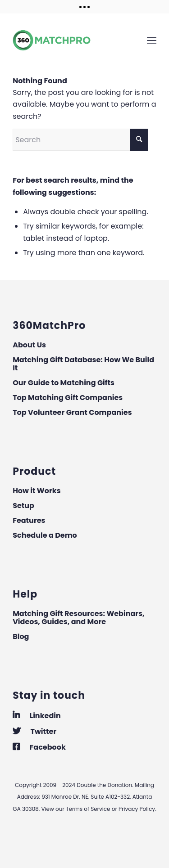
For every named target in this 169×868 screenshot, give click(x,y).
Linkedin (37, 716)
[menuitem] (152, 40)
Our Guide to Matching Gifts (64, 383)
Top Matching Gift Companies (68, 398)
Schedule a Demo (45, 535)
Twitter (34, 731)
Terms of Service (88, 809)
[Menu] (152, 40)
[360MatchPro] (70, 40)
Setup (23, 506)
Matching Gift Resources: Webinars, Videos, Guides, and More (79, 618)
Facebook (39, 747)
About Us (29, 345)
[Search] (80, 140)
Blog (21, 636)
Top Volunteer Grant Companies (72, 412)
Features (29, 520)
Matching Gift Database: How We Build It (83, 364)
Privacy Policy (137, 809)
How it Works (37, 491)
